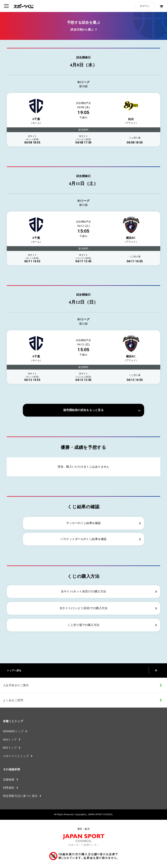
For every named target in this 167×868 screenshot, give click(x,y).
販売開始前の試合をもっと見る (83, 410)
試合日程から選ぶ (82, 30)
